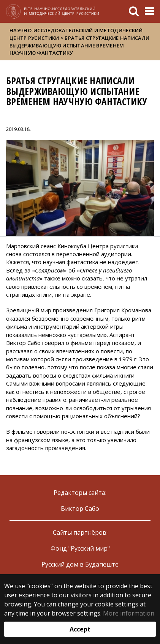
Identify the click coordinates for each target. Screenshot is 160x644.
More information (129, 613)
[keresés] (134, 11)
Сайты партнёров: (80, 532)
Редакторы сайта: (80, 493)
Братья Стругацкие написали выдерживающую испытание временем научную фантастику (79, 46)
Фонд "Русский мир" (80, 548)
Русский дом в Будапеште (80, 564)
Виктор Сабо (80, 509)
